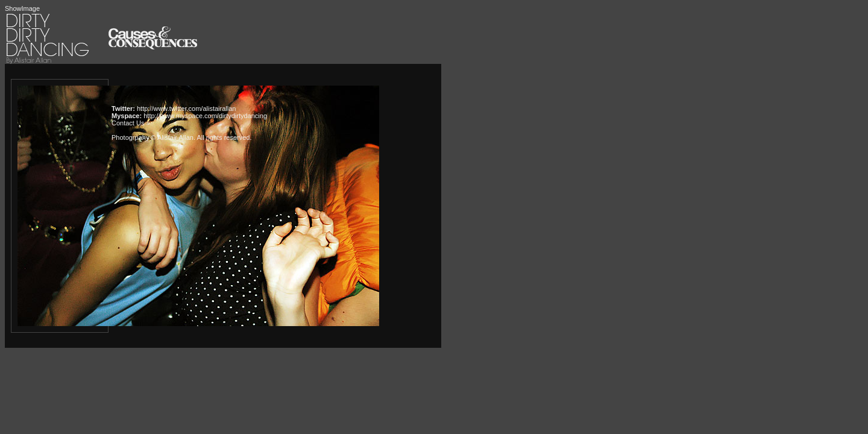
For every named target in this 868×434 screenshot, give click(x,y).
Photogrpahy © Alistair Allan (153, 137)
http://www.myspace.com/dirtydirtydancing (205, 116)
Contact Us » (131, 123)
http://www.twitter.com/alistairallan (186, 108)
